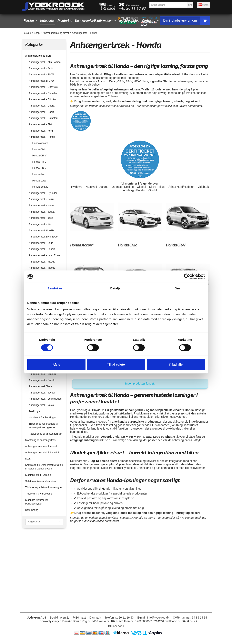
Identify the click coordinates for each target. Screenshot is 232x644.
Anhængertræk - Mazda (42, 262)
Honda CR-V (39, 156)
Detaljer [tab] (116, 288)
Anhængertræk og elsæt (39, 56)
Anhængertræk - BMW (41, 75)
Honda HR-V (39, 168)
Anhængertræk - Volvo (41, 405)
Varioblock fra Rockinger (42, 418)
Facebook (116, 626)
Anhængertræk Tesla (40, 386)
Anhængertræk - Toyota (42, 393)
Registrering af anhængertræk (45, 434)
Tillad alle (176, 364)
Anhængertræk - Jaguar (42, 212)
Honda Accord (40, 143)
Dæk (28, 459)
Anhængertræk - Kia (40, 224)
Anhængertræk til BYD (41, 81)
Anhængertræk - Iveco (41, 206)
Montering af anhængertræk (41, 440)
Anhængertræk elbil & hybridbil (42, 453)
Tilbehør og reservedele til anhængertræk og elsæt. (43, 426)
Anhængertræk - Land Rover (45, 255)
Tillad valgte (116, 364)
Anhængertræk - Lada (41, 243)
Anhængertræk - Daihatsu (43, 118)
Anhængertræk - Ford (41, 131)
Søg (190, 5)
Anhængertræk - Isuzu (41, 199)
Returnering (32, 510)
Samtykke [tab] (55, 288)
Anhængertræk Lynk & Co (43, 237)
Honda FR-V (39, 162)
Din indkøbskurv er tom (186, 21)
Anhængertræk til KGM (42, 231)
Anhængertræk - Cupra (42, 106)
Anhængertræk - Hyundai (43, 193)
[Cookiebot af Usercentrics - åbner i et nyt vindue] (187, 277)
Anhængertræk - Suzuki (42, 380)
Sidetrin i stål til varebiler (39, 475)
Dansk (204, 5)
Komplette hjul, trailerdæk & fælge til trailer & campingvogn (44, 467)
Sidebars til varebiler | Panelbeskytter (37, 502)
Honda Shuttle (40, 187)
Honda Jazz (39, 174)
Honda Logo (39, 181)
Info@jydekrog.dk (158, 618)
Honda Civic (39, 149)
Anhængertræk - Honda (42, 137)
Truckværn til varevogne (39, 494)
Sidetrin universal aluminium (41, 481)
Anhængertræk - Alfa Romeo (45, 62)
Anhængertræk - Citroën (42, 99)
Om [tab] (177, 288)
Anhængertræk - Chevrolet (44, 87)
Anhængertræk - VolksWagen (45, 399)
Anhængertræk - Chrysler (43, 93)
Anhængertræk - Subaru (42, 374)
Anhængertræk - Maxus (42, 268)
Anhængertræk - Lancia (42, 249)
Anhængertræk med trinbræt (41, 446)
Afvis (56, 364)
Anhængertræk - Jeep (41, 218)
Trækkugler (35, 411)
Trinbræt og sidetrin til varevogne (44, 487)
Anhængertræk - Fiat (40, 124)
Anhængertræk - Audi (41, 68)
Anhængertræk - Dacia (41, 112)
